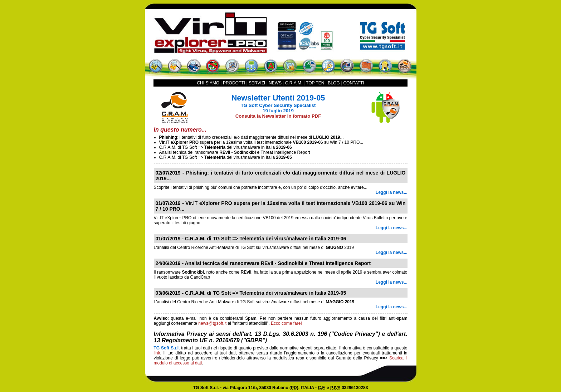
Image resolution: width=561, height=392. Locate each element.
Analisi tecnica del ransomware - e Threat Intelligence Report (235, 152)
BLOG (334, 83)
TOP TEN (315, 83)
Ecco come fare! (286, 323)
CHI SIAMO (208, 83)
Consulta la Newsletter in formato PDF (278, 116)
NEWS (275, 83)
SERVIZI (257, 83)
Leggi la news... (392, 192)
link (157, 353)
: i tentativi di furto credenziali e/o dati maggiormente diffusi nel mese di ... (252, 137)
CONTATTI (353, 83)
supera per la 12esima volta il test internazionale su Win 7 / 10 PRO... (261, 142)
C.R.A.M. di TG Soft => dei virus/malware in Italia (226, 147)
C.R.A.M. (294, 83)
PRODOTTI (234, 83)
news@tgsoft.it (212, 323)
